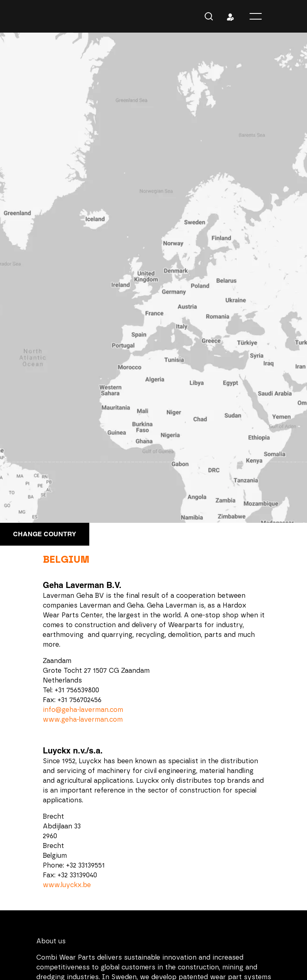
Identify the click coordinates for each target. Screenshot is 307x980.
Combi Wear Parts (50, 17)
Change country (45, 534)
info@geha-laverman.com (83, 710)
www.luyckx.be (67, 885)
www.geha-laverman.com (83, 720)
